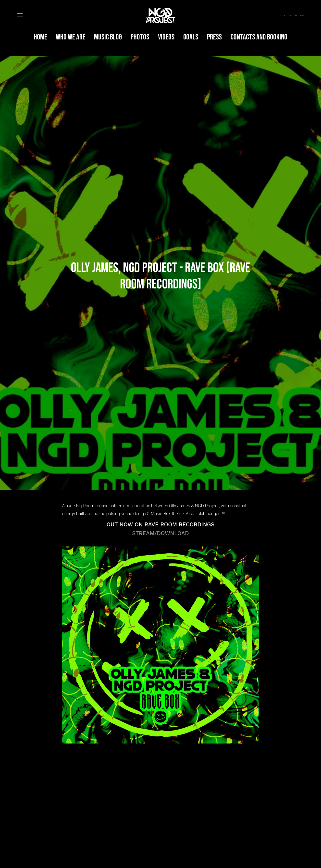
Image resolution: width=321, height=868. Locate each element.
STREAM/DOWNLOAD (160, 533)
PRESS (214, 37)
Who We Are (71, 37)
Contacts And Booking (259, 37)
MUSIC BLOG (108, 37)
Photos (140, 37)
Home (40, 37)
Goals (191, 37)
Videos (166, 37)
